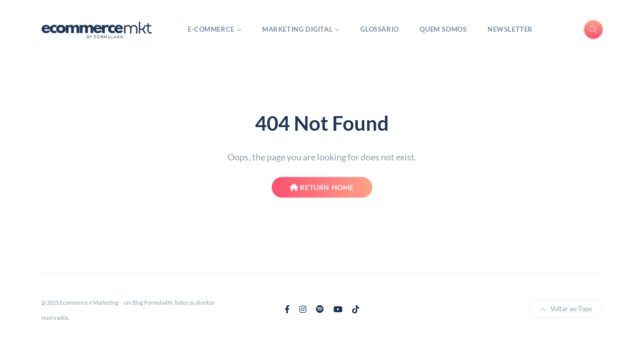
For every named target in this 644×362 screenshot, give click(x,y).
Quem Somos (443, 29)
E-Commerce (211, 29)
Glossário (379, 29)
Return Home (322, 187)
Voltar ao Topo (566, 309)
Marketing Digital (297, 29)
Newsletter (510, 29)
